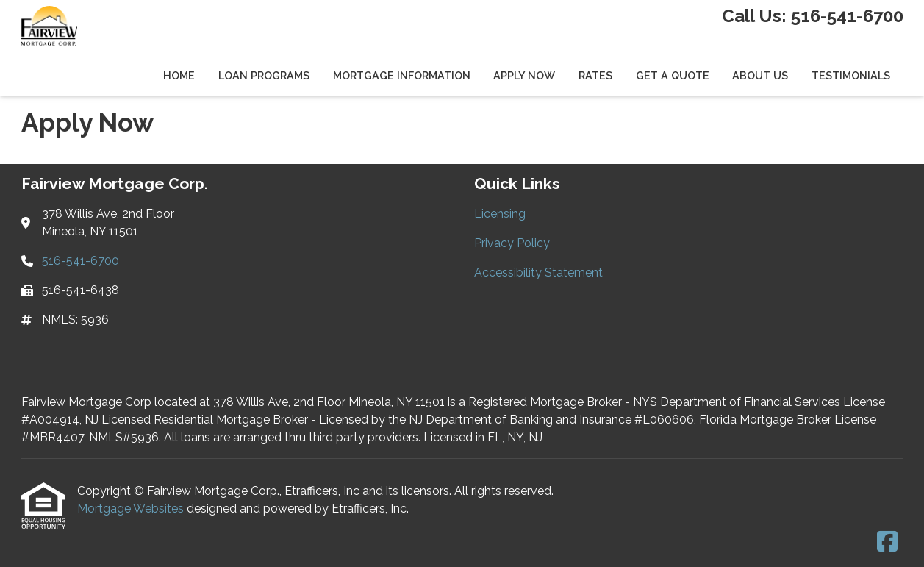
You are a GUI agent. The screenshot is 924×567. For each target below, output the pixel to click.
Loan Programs (264, 75)
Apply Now (524, 75)
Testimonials (851, 75)
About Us (760, 75)
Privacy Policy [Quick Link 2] (512, 243)
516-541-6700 (847, 16)
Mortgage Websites (132, 509)
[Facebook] (887, 542)
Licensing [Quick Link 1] (500, 214)
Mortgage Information (402, 75)
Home (179, 75)
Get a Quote (673, 75)
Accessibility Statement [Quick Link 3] (538, 272)
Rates (595, 75)
